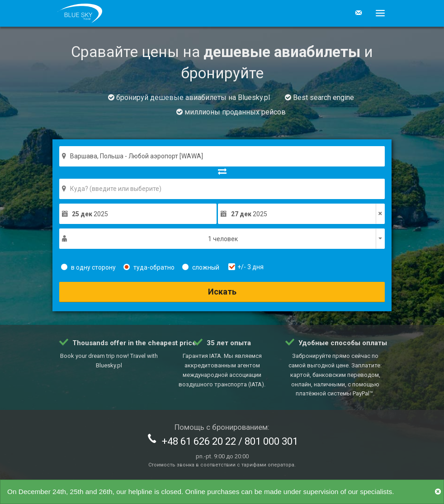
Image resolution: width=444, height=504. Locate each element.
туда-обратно (149, 267)
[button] (377, 13)
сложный (201, 267)
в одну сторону (88, 267)
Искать (222, 292)
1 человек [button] (223, 239)
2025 (90, 214)
